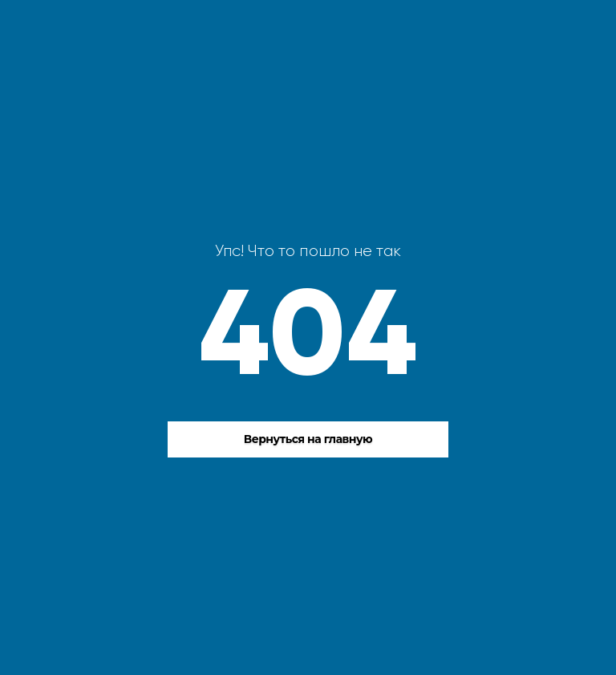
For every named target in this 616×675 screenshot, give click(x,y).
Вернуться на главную (308, 439)
